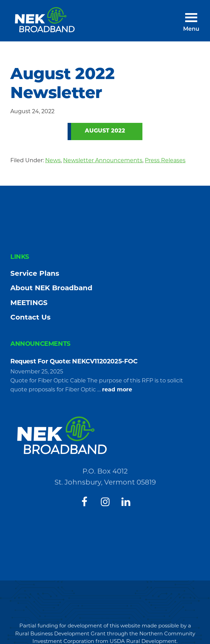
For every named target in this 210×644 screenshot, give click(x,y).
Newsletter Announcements (103, 160)
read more (117, 390)
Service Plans (35, 273)
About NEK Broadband (51, 288)
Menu (191, 29)
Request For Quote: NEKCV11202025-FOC (74, 361)
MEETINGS (29, 303)
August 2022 (105, 131)
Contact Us (31, 317)
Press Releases (165, 160)
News (53, 160)
